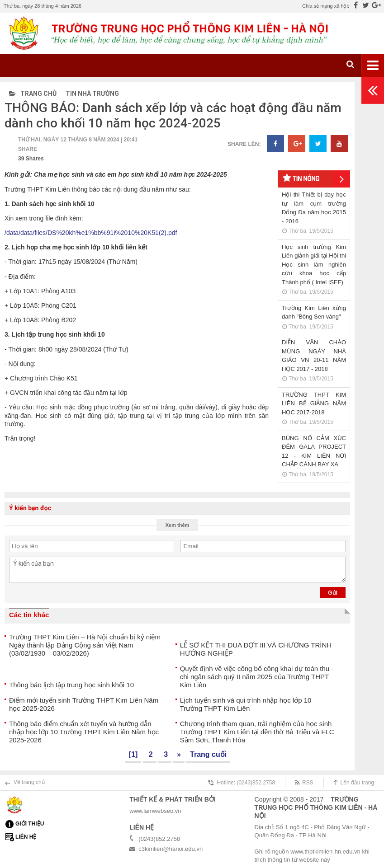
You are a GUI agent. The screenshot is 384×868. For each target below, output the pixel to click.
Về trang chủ (29, 782)
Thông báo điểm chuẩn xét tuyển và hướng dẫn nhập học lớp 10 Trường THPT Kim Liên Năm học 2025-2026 (84, 732)
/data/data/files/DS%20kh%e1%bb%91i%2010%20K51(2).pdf (91, 233)
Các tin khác (29, 615)
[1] (133, 754)
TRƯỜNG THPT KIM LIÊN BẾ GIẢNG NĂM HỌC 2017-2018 (314, 404)
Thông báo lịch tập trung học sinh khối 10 (71, 685)
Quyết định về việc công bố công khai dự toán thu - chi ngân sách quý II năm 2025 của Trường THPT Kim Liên (257, 677)
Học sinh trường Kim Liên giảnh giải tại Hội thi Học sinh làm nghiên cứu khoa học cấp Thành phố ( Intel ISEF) (314, 265)
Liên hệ (26, 837)
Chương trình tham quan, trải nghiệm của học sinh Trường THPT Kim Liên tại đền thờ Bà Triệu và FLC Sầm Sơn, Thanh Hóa (257, 732)
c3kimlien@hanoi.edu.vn (171, 849)
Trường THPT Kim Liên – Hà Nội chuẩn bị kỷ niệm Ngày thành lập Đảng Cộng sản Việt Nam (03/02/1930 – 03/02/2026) (85, 645)
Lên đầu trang (357, 783)
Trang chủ (33, 94)
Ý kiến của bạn (177, 570)
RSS (308, 783)
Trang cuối (208, 754)
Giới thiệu (30, 824)
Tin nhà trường (92, 94)
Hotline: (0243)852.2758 (246, 783)
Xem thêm (178, 525)
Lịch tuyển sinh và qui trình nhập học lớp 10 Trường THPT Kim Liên (246, 704)
